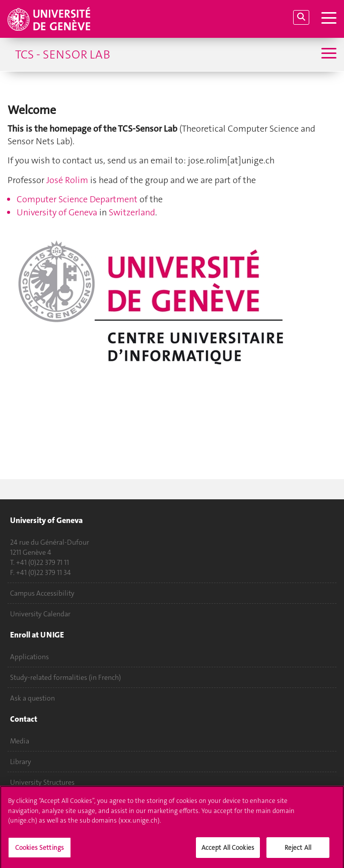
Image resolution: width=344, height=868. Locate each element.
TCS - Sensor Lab (63, 54)
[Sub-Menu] (328, 54)
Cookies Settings (40, 851)
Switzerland (132, 212)
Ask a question (32, 698)
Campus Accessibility (42, 593)
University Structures (42, 782)
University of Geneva (57, 212)
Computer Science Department (77, 199)
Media (20, 741)
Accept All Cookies (228, 851)
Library (21, 762)
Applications (29, 657)
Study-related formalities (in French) (65, 677)
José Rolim (67, 180)
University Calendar (40, 614)
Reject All (298, 851)
